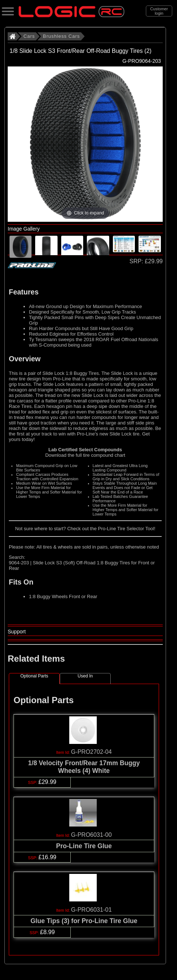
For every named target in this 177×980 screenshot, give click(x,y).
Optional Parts (34, 676)
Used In (85, 676)
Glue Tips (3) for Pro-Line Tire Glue (84, 921)
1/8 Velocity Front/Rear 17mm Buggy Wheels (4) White (84, 767)
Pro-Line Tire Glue (84, 846)
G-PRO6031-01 (91, 910)
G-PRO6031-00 (91, 835)
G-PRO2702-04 (91, 752)
